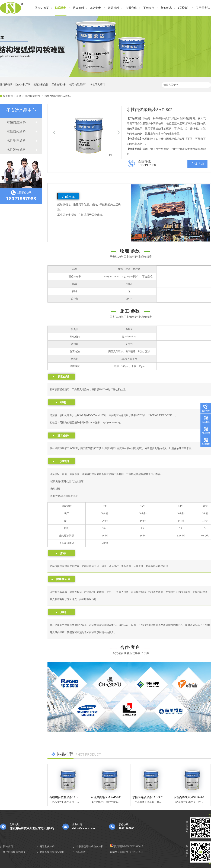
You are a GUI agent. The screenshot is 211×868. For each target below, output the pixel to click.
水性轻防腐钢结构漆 (14, 852)
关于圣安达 (203, 8)
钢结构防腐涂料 (78, 85)
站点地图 (81, 852)
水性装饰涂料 (16, 150)
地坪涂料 (96, 8)
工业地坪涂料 (59, 85)
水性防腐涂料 (33, 96)
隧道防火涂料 (47, 846)
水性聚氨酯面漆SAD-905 (106, 797)
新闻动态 (166, 8)
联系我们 (184, 8)
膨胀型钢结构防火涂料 (52, 852)
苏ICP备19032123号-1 (131, 852)
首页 (19, 96)
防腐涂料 (61, 8)
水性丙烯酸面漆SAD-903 (189, 797)
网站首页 (8, 846)
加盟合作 (131, 8)
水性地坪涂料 (16, 141)
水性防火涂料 (97, 85)
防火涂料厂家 (23, 85)
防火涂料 (78, 8)
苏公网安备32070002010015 (126, 846)
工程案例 (149, 8)
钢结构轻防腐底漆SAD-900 (66, 797)
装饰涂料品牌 (41, 85)
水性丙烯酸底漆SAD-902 (58, 96)
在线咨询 (197, 164)
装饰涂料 (114, 8)
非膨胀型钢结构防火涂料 (90, 846)
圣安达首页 (42, 8)
